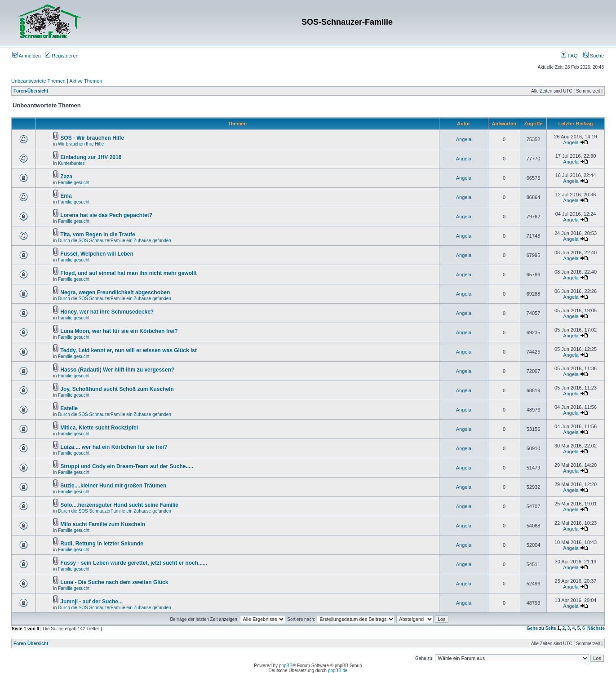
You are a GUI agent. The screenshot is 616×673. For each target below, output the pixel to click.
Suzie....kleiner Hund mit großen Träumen (113, 486)
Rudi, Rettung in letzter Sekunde (102, 544)
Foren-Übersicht (31, 91)
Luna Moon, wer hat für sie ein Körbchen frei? (119, 331)
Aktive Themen (86, 81)
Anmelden (27, 56)
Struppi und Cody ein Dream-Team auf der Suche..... (127, 466)
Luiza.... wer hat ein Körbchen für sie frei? (114, 447)
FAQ (569, 56)
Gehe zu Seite (541, 628)
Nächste (596, 628)
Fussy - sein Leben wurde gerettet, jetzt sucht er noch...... (134, 563)
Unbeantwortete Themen (38, 81)
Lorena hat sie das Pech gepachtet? (106, 215)
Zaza (66, 177)
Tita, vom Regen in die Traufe (97, 235)
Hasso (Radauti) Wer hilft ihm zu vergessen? (117, 370)
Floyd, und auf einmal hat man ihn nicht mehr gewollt (128, 273)
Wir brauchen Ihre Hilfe (81, 144)
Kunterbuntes (71, 163)
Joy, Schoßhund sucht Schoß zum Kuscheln (117, 389)
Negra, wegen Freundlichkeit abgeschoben (115, 292)
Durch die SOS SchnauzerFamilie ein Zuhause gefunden (115, 241)
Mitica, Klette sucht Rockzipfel (99, 428)
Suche (594, 56)
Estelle (69, 408)
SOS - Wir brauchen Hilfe (92, 138)
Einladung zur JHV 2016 (91, 157)
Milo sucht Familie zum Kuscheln (103, 524)
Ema (66, 196)
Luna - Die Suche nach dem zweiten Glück (114, 582)
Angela (464, 139)
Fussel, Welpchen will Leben (97, 254)
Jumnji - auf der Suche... (91, 602)
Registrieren (62, 56)
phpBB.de (338, 671)
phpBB (286, 666)
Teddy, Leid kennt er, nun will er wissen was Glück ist (129, 350)
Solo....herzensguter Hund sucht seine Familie (119, 505)
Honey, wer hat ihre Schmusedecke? (107, 312)
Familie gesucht (74, 183)
